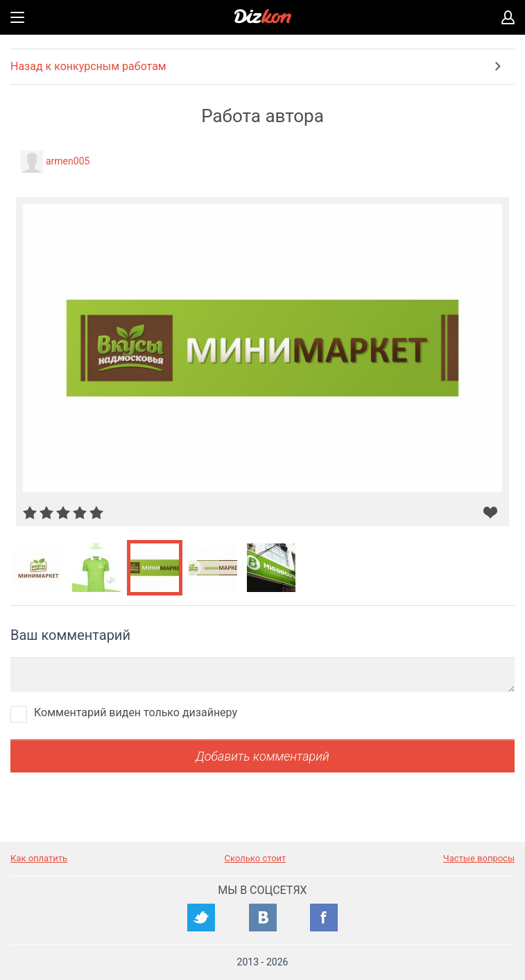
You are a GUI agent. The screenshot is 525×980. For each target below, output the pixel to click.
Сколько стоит (256, 858)
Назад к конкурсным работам (88, 66)
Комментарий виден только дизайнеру (136, 712)
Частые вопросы (479, 858)
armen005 (68, 161)
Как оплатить (39, 858)
